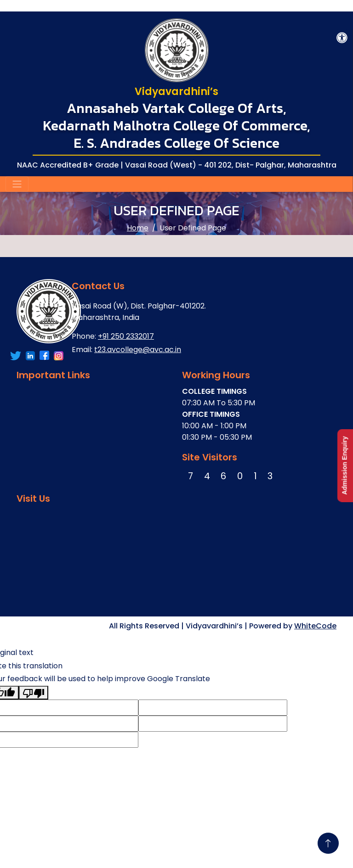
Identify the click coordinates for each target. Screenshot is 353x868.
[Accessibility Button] (342, 38)
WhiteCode (315, 626)
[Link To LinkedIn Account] (44, 356)
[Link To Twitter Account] (30, 356)
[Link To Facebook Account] (16, 356)
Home (138, 228)
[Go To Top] (328, 843)
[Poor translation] (34, 693)
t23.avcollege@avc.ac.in (138, 350)
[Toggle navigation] (17, 184)
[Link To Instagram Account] (59, 356)
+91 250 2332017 (126, 336)
